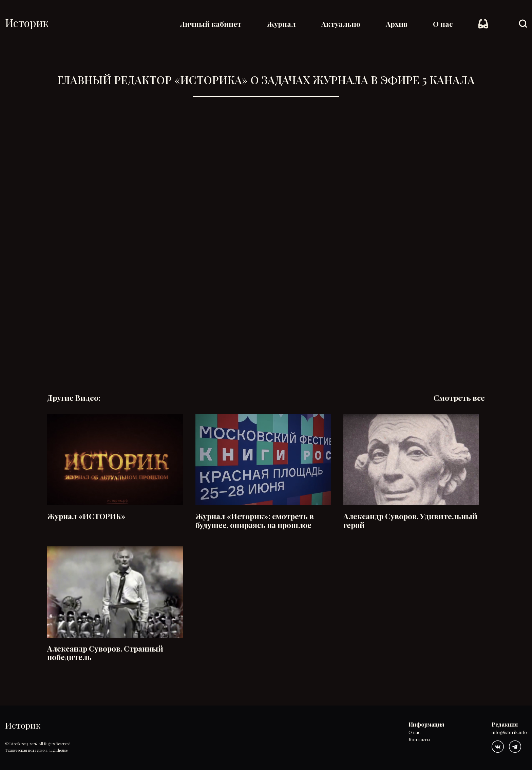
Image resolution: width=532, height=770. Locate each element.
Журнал (281, 24)
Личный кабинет (211, 24)
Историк (27, 23)
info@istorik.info (509, 733)
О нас (443, 24)
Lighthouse (59, 750)
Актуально (341, 24)
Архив (397, 24)
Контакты (419, 740)
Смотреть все (459, 398)
